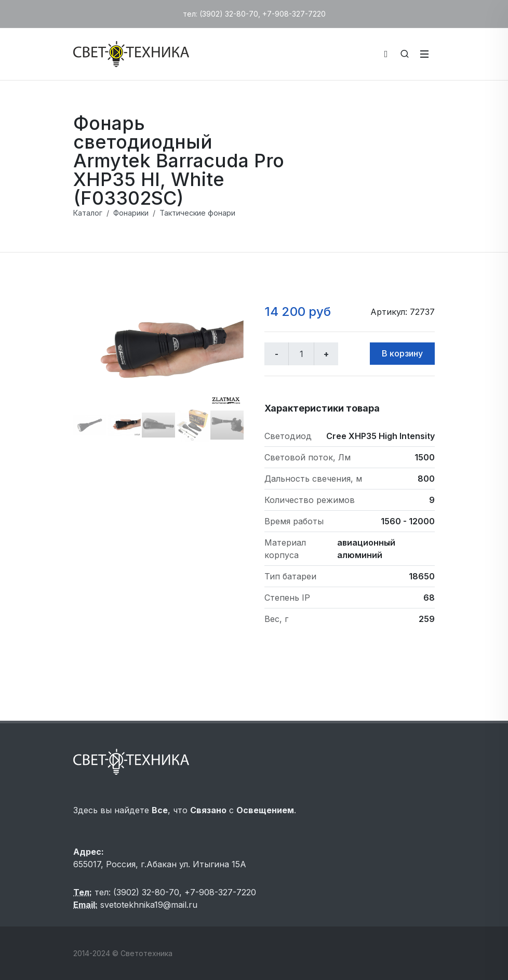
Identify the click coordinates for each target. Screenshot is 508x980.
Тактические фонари (197, 213)
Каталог (88, 213)
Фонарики (131, 213)
